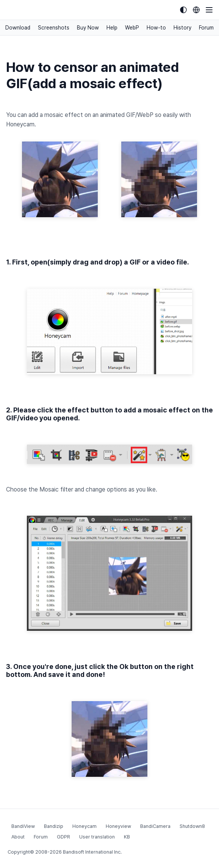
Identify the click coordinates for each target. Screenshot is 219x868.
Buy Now (88, 28)
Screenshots (54, 28)
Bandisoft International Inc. (92, 852)
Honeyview (118, 826)
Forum (206, 28)
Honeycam (84, 826)
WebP (132, 28)
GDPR (63, 837)
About (18, 837)
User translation (97, 837)
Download (18, 28)
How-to (156, 28)
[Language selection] (196, 10)
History (182, 28)
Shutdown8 (192, 826)
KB (127, 837)
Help (112, 28)
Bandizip (54, 826)
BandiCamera (155, 826)
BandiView (23, 826)
